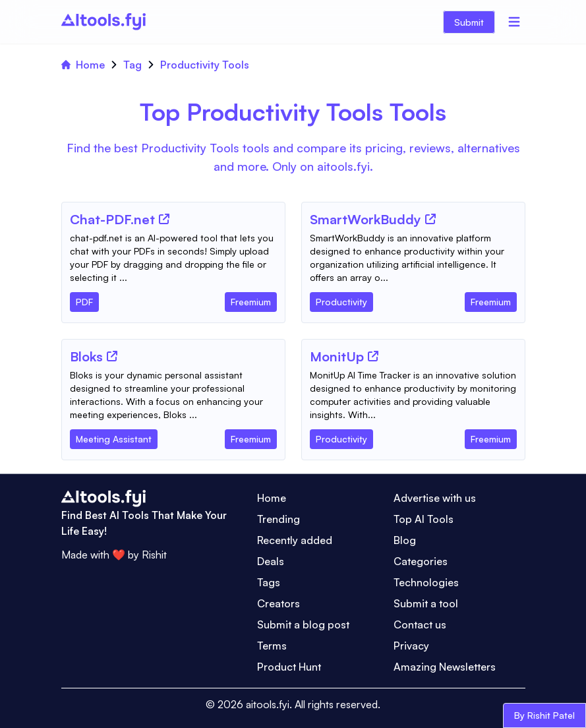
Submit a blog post (303, 624)
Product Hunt (289, 667)
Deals (271, 561)
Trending (278, 519)
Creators (278, 603)
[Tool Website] (164, 219)
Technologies (426, 582)
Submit (469, 22)
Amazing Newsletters (445, 667)
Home (83, 65)
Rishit (154, 555)
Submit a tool (426, 603)
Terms (272, 646)
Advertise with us (435, 498)
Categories (421, 561)
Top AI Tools (424, 519)
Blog (405, 540)
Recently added (295, 540)
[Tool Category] (84, 299)
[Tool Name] (112, 220)
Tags (269, 582)
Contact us (420, 624)
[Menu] (514, 22)
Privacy (411, 646)
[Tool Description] (173, 258)
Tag (132, 65)
